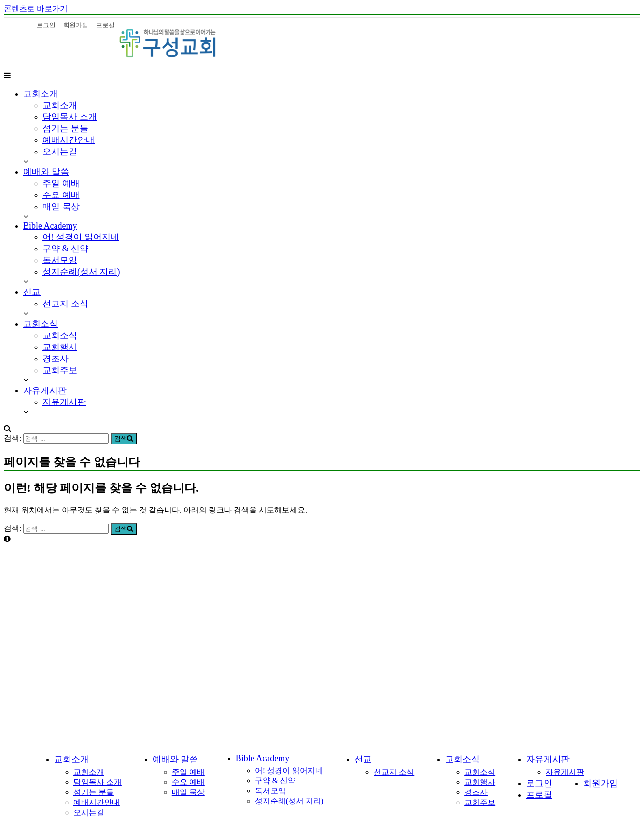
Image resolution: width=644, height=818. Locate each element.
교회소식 (41, 324)
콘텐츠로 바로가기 (36, 8)
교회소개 (41, 94)
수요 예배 (61, 195)
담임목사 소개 (70, 117)
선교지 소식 (65, 304)
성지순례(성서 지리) (81, 272)
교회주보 (60, 370)
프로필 (105, 25)
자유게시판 (45, 390)
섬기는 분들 (65, 128)
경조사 (56, 359)
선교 (32, 292)
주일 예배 (61, 183)
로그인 (46, 25)
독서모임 (60, 260)
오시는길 (60, 152)
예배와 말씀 (46, 172)
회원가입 (76, 25)
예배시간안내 (69, 140)
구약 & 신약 (65, 249)
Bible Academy (50, 226)
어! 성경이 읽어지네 (81, 237)
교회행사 (60, 347)
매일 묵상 (61, 207)
